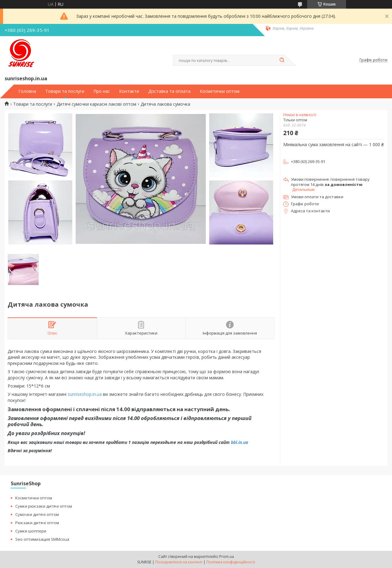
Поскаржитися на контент (179, 562)
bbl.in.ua (239, 442)
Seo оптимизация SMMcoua (42, 539)
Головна (27, 91)
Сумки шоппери (31, 531)
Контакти (129, 91)
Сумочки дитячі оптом (37, 514)
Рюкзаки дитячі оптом (37, 523)
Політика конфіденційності (231, 562)
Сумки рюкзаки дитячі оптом (44, 506)
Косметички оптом (220, 91)
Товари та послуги (65, 91)
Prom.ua (227, 557)
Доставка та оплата (169, 91)
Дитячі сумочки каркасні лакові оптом (96, 104)
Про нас (102, 91)
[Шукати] (282, 60)
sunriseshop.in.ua (85, 394)
